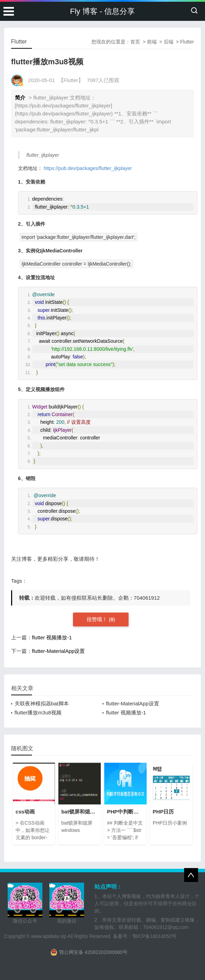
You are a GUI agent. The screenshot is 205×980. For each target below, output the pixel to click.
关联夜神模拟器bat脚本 (42, 703)
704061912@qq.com (166, 927)
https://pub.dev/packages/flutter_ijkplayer (88, 168)
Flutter (187, 42)
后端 (169, 42)
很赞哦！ (98, 619)
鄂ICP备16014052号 (155, 936)
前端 (152, 42)
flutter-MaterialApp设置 (59, 651)
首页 (135, 42)
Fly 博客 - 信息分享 (103, 11)
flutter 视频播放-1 (52, 637)
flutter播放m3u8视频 (38, 712)
